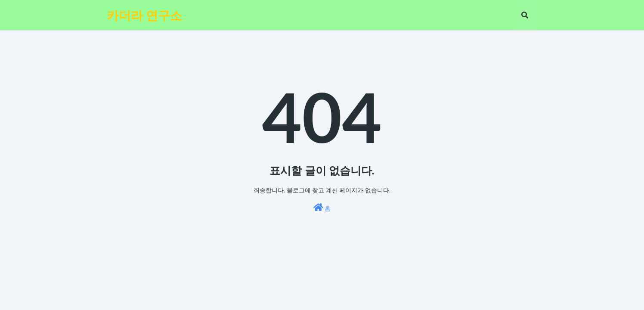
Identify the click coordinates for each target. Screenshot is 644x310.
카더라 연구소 (144, 15)
